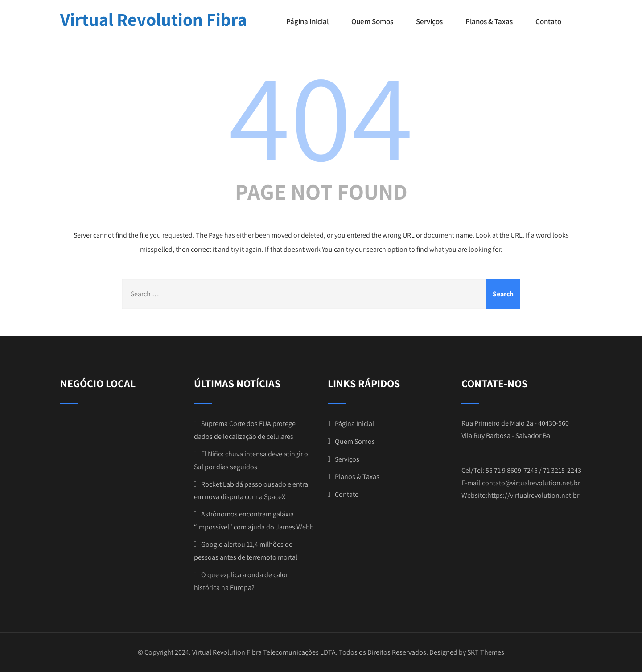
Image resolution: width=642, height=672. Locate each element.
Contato (548, 21)
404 (321, 115)
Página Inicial (307, 21)
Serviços (429, 21)
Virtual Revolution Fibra (154, 19)
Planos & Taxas (489, 21)
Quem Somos (372, 21)
